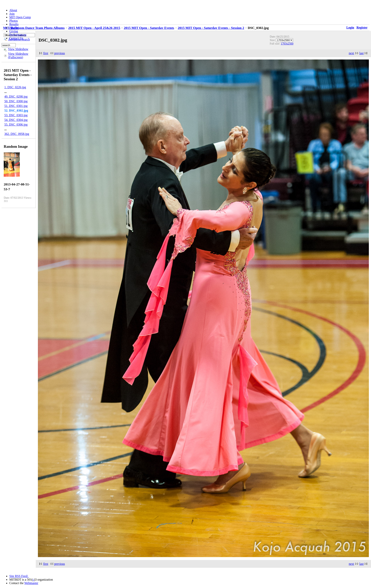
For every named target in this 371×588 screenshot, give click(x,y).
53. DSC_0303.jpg (16, 115)
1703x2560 (287, 44)
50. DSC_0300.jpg (16, 101)
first (46, 53)
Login (350, 28)
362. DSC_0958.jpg (17, 134)
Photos (14, 21)
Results (14, 24)
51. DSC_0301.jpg (16, 106)
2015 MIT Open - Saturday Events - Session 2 (211, 28)
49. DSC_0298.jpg (16, 97)
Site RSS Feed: (19, 576)
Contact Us (16, 38)
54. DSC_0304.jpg (16, 120)
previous (60, 53)
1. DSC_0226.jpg (15, 87)
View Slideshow (18, 49)
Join (12, 14)
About (13, 10)
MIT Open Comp (20, 17)
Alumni (14, 28)
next (351, 53)
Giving (14, 31)
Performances (18, 35)
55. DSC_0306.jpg (16, 125)
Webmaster (31, 583)
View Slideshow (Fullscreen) (18, 55)
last (361, 53)
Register (362, 28)
